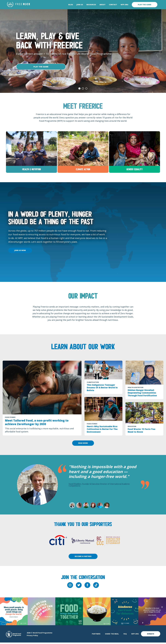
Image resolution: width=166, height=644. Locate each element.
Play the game (145, 5)
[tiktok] (96, 586)
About (102, 5)
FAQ (125, 635)
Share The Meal (112, 635)
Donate (151, 635)
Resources (91, 5)
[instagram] (70, 586)
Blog (71, 5)
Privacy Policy (32, 637)
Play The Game (41, 67)
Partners (96, 635)
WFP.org (124, 5)
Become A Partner (83, 558)
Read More (83, 445)
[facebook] (87, 586)
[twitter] (79, 586)
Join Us (80, 5)
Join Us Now (20, 252)
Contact (113, 5)
